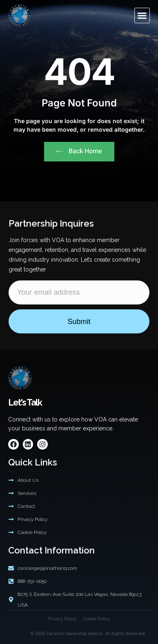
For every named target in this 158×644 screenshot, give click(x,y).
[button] (142, 15)
